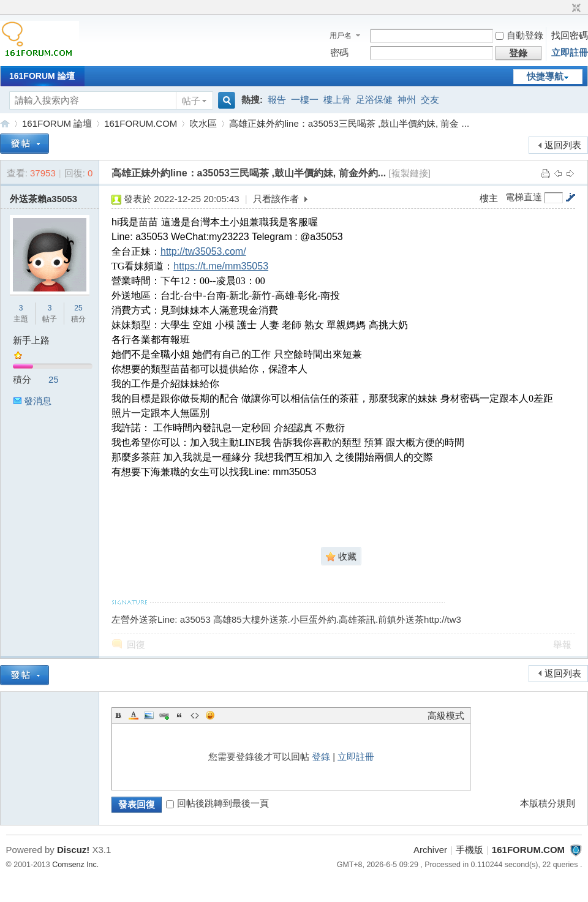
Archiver (430, 850)
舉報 (562, 645)
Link (164, 715)
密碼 (339, 52)
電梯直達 (524, 197)
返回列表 (563, 145)
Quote (179, 715)
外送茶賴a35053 (43, 199)
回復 (136, 645)
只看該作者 (276, 199)
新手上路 (31, 340)
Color (134, 715)
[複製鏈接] (410, 173)
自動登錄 (519, 35)
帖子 (191, 101)
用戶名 (341, 36)
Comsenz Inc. (75, 865)
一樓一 (305, 100)
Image (149, 715)
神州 (407, 100)
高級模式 (446, 716)
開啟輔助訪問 (565, 9)
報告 (277, 100)
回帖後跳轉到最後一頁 (217, 803)
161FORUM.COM (5, 123)
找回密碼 (570, 35)
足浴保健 (374, 100)
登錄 (321, 757)
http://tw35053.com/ (203, 251)
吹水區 (203, 123)
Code (195, 715)
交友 (430, 100)
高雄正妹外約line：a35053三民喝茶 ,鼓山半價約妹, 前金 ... (349, 123)
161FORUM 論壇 (42, 76)
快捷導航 (545, 76)
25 (78, 308)
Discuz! (73, 850)
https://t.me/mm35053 (221, 266)
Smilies (210, 715)
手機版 (469, 850)
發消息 (38, 401)
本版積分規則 (548, 803)
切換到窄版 (575, 9)
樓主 (489, 198)
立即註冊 (570, 52)
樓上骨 (337, 100)
